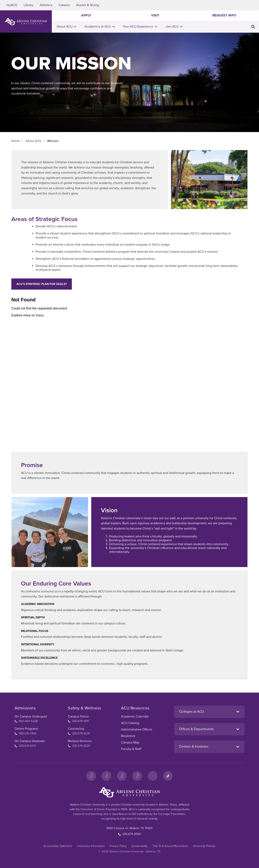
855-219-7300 (25, 733)
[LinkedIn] (153, 776)
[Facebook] (91, 776)
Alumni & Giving (88, 5)
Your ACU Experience (140, 27)
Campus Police (78, 717)
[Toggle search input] (253, 27)
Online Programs (26, 729)
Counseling (76, 729)
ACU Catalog (130, 723)
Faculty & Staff (131, 749)
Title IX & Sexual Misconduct (170, 846)
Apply (86, 15)
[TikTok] (168, 776)
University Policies (204, 846)
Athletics (46, 5)
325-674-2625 (79, 746)
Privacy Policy (118, 846)
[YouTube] (137, 776)
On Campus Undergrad (31, 717)
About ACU (67, 27)
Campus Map (130, 742)
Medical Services (80, 741)
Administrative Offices (137, 729)
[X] (122, 776)
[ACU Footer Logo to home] (129, 792)
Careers (64, 5)
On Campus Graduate (30, 741)
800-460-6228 (26, 721)
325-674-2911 (78, 721)
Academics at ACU (100, 27)
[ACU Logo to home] (26, 22)
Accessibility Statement (58, 846)
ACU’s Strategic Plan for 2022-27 (42, 284)
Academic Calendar (135, 717)
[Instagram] (106, 776)
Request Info (224, 15)
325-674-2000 (129, 834)
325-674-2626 (79, 733)
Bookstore (128, 736)
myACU (12, 5)
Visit (155, 15)
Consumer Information (91, 846)
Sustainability (140, 846)
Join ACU (174, 27)
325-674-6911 (25, 746)
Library (28, 5)
